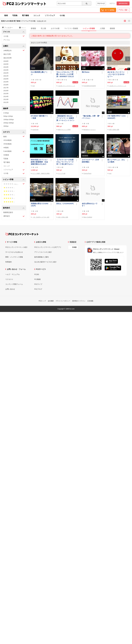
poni (34, 86)
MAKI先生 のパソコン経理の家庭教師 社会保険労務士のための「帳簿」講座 (39, 162)
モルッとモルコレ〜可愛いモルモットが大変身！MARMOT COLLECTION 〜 (65, 74)
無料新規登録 (123, 3)
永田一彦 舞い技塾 (114, 130)
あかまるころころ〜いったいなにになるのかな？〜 (116, 74)
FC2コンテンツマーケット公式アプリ (48, 247)
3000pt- (6, 126)
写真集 (15, 15)
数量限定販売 (8, 212)
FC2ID (37, 274)
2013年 (6, 99)
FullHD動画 (14, 151)
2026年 (6, 61)
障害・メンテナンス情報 (14, 257)
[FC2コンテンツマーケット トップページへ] (22, 234)
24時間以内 (14, 50)
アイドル (7, 40)
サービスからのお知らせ (14, 252)
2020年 (6, 79)
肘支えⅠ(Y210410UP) (65, 204)
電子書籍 (25, 15)
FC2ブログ (38, 289)
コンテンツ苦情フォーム (14, 284)
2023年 (6, 70)
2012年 (6, 102)
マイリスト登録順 (71, 28)
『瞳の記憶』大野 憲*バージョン (91, 117)
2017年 (6, 88)
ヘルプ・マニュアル (13, 274)
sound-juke (35, 130)
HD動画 (6, 155)
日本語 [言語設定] (74, 247)
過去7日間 (7, 54)
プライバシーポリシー (63, 301)
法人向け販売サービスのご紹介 (45, 262)
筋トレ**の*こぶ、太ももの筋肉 (116, 161)
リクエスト (9, 279)
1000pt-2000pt (9, 120)
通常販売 (14, 216)
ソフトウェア (50, 15)
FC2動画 (37, 279)
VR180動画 (7, 140)
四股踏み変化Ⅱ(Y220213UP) (40, 205)
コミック (37, 15)
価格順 (112, 28)
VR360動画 (7, 144)
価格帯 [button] (14, 109)
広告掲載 (90, 301)
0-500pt (6, 113)
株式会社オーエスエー (90, 130)
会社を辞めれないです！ (90, 205)
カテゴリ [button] (14, 132)
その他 (62, 15)
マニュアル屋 (62, 173)
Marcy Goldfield (88, 217)
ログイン (112, 3)
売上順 (43, 28)
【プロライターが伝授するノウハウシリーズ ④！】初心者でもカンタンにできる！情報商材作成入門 (65, 162)
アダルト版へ (123, 10)
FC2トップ (42, 301)
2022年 (6, 73)
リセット (22, 28)
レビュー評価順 (89, 28)
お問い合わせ (10, 289)
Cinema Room (87, 173)
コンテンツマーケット (30, 4)
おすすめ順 (55, 28)
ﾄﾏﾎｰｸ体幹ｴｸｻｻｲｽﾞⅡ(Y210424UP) (116, 117)
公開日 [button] (14, 46)
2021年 (6, 76)
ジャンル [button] (14, 32)
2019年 (6, 82)
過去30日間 (7, 58)
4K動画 (6, 148)
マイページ (101, 3)
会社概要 (51, 301)
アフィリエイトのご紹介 (43, 252)
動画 (6, 15)
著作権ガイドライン (79, 301)
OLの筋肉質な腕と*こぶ (39, 73)
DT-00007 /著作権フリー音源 (39, 117)
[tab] (81, 29)
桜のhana (86, 72)
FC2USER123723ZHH (90, 86)
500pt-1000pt (8, 116)
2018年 (6, 85)
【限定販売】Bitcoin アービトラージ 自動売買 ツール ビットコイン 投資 (65, 118)
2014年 (6, 96)
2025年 (6, 64)
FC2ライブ (38, 284)
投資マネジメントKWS (64, 130)
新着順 (33, 28)
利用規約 (9, 262)
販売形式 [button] (14, 208)
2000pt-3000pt (9, 123)
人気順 (102, 28)
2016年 (6, 91)
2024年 (6, 67)
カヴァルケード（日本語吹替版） (90, 161)
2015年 (6, 94)
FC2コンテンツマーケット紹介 (16, 247)
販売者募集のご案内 (41, 257)
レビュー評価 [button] (14, 180)
